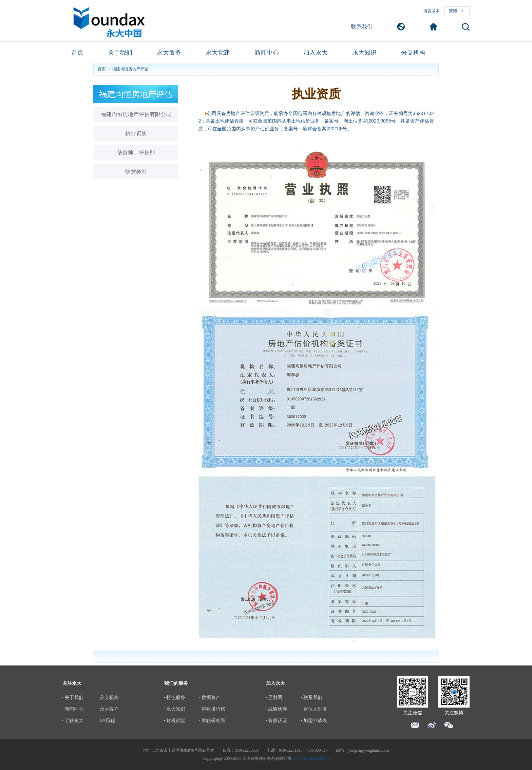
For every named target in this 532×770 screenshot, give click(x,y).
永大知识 (364, 53)
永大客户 (109, 709)
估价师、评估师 (136, 152)
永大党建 (218, 53)
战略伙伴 (278, 709)
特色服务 (176, 697)
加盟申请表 (315, 720)
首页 (77, 53)
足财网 (275, 697)
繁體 (453, 11)
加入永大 (316, 53)
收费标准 (136, 171)
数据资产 (211, 697)
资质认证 (278, 720)
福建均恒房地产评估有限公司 (136, 114)
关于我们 (120, 53)
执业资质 (136, 133)
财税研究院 (213, 720)
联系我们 (362, 27)
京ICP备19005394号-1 (312, 758)
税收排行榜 (213, 709)
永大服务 (169, 53)
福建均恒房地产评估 (130, 69)
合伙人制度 (315, 709)
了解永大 (74, 720)
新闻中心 (267, 53)
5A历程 (107, 720)
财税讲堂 (176, 720)
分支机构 (413, 53)
